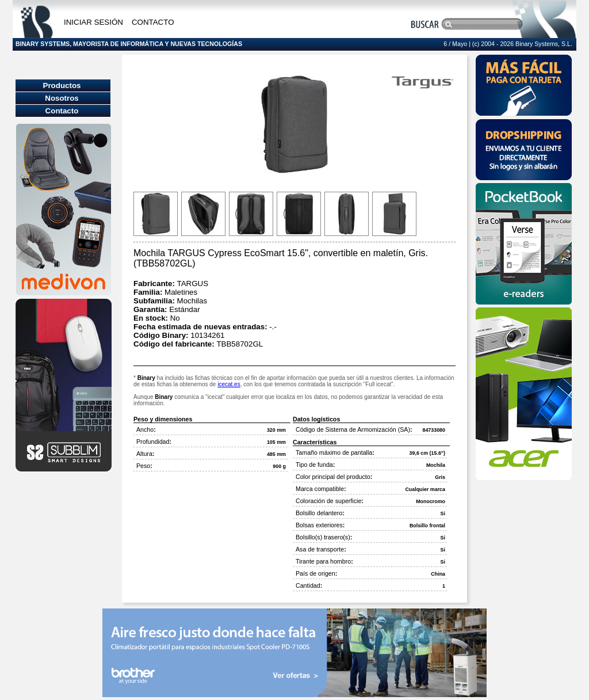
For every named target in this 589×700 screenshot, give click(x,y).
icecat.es (229, 384)
